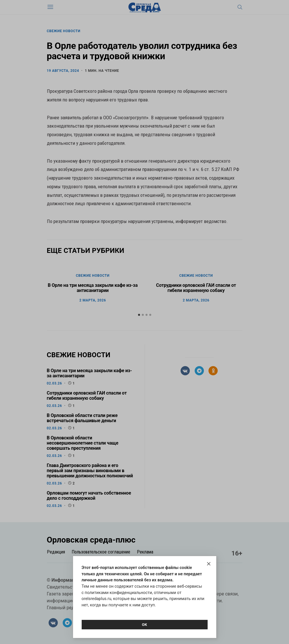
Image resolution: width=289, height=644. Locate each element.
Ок (144, 625)
